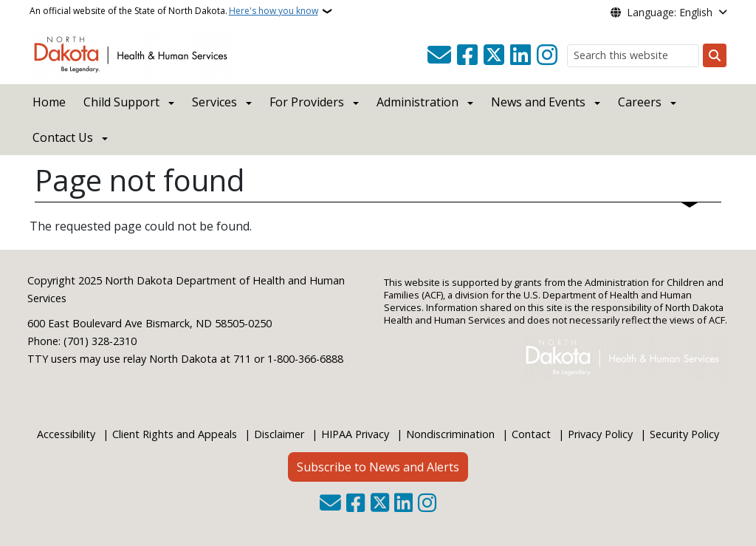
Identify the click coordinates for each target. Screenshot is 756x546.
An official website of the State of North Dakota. (174, 11)
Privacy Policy (600, 434)
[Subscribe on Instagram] (547, 55)
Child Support (121, 102)
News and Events (538, 102)
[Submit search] (715, 55)
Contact (531, 434)
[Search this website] (633, 56)
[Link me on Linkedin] (520, 55)
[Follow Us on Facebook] (467, 55)
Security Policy (684, 434)
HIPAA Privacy (355, 434)
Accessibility (66, 434)
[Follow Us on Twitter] (494, 55)
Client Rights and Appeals (175, 434)
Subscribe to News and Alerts (378, 467)
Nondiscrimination (450, 434)
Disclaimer (279, 434)
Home (49, 102)
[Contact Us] (439, 55)
